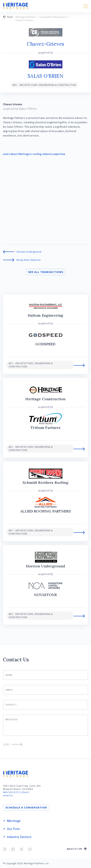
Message (12, 719)
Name (9, 675)
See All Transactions (46, 272)
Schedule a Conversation (26, 807)
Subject (11, 705)
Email (9, 690)
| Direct (16, 792)
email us (8, 795)
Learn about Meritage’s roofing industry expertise (34, 154)
